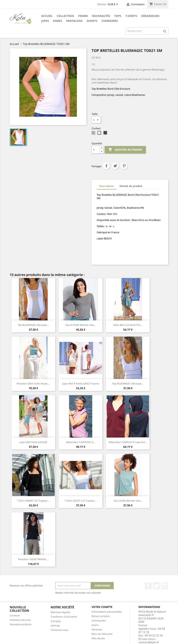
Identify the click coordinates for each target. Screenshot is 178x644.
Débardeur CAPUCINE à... (81, 442)
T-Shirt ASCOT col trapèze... (81, 501)
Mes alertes (98, 638)
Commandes (99, 621)
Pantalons (74, 21)
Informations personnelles (107, 612)
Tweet (115, 166)
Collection (65, 16)
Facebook (148, 586)
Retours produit (101, 616)
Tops (118, 16)
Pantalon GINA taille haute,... (33, 383)
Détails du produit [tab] (131, 186)
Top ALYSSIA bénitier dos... (81, 325)
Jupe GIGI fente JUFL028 (33, 442)
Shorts (92, 21)
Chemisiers (110, 21)
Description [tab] (107, 186)
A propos (56, 621)
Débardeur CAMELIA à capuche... (128, 442)
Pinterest (124, 166)
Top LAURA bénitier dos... (128, 501)
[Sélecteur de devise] (114, 5)
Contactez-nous (60, 630)
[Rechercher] (147, 31)
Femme (83, 16)
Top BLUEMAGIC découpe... (33, 325)
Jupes (45, 21)
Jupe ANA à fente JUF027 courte (81, 383)
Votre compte (102, 607)
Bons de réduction (102, 634)
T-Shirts (131, 16)
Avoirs (95, 625)
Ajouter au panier (125, 150)
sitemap (55, 625)
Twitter (156, 586)
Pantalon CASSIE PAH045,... (33, 559)
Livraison (15, 615)
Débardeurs (150, 16)
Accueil (47, 16)
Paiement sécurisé (20, 620)
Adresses (97, 629)
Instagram (165, 586)
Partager (106, 166)
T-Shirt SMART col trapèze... (33, 501)
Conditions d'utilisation (64, 617)
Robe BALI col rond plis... (128, 325)
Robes (58, 21)
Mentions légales (60, 612)
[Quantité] (96, 150)
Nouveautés (101, 16)
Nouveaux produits (21, 624)
